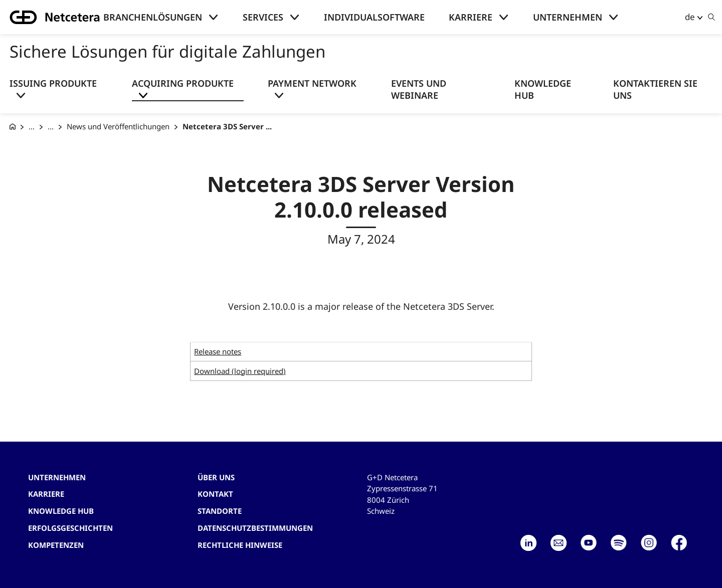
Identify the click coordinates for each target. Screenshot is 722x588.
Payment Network (312, 83)
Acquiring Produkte (183, 83)
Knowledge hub (61, 511)
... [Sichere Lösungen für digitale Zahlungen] (32, 126)
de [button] (690, 17)
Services (263, 17)
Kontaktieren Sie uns (655, 89)
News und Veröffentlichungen (118, 126)
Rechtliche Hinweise (240, 545)
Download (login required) (240, 371)
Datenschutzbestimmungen (255, 528)
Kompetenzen (56, 545)
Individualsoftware (374, 17)
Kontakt (215, 494)
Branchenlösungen (153, 17)
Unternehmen (568, 17)
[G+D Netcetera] (13, 127)
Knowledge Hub (543, 89)
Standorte (220, 511)
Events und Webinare (419, 89)
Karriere (471, 17)
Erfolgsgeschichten (70, 528)
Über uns (216, 477)
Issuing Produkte (53, 83)
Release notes (218, 351)
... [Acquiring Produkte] (51, 126)
